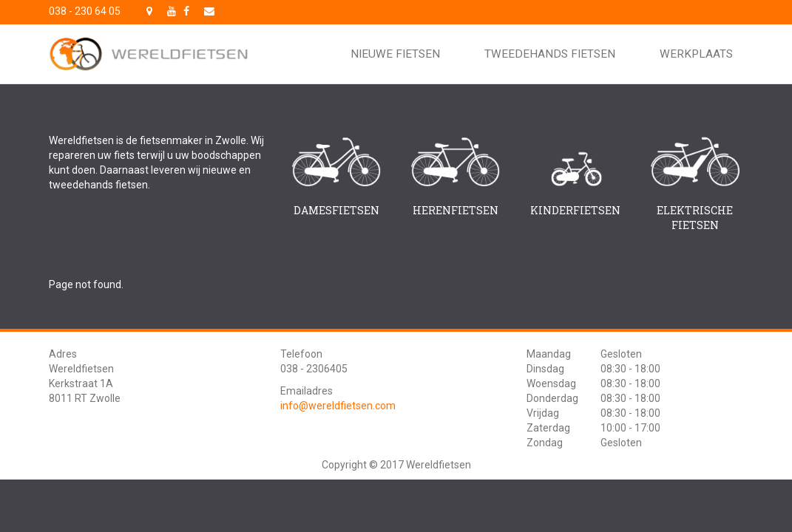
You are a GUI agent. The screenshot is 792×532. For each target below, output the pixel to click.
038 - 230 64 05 (85, 11)
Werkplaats (696, 54)
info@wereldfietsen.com (338, 406)
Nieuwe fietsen (395, 54)
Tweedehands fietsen (550, 54)
